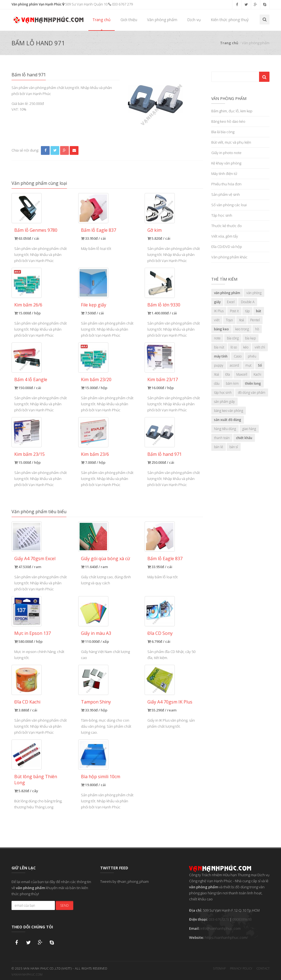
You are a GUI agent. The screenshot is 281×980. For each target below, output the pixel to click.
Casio (238, 356)
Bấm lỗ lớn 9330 (164, 305)
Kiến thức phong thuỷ (230, 20)
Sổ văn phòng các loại (229, 205)
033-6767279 (219, 919)
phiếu (252, 356)
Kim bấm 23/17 (163, 379)
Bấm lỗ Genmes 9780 (36, 230)
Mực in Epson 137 (33, 633)
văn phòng (254, 293)
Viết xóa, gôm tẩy (225, 236)
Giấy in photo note (226, 153)
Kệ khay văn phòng (226, 163)
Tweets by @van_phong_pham (124, 881)
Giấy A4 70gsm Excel (35, 559)
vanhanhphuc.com (27, 973)
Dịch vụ (194, 20)
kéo (246, 347)
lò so (234, 347)
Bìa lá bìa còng (223, 132)
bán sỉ (234, 447)
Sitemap (220, 967)
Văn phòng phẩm (162, 20)
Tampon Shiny (96, 702)
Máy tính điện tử (224, 174)
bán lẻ (219, 447)
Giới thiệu (129, 20)
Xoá (241, 320)
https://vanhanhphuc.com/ (226, 937)
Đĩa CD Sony (160, 633)
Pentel (255, 320)
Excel (231, 302)
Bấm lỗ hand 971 (165, 454)
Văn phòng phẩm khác (229, 257)
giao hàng (249, 429)
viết (217, 320)
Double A (248, 302)
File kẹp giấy (94, 305)
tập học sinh (223, 393)
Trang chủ (102, 20)
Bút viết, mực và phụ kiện (231, 142)
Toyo (229, 320)
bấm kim (232, 383)
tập (247, 311)
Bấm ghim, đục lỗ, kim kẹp (232, 111)
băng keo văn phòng (229, 411)
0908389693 (242, 919)
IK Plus (219, 311)
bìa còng (233, 338)
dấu (217, 383)
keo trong (242, 329)
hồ (257, 329)
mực (248, 365)
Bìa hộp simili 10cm (101, 777)
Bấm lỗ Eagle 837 (99, 230)
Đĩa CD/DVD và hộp (227, 247)
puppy (219, 365)
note (217, 338)
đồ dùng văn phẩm (252, 393)
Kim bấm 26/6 (28, 305)
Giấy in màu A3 (96, 633)
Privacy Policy (241, 967)
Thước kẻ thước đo (227, 226)
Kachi (257, 374)
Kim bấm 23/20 (96, 379)
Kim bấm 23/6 (95, 454)
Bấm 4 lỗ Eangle (31, 379)
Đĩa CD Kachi (27, 702)
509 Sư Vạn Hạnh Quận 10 (85, 4)
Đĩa (228, 374)
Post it (234, 311)
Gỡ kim (154, 230)
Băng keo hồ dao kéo (228, 121)
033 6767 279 (121, 4)
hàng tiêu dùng (225, 429)
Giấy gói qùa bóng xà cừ (106, 559)
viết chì (260, 347)
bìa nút (219, 347)
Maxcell (242, 374)
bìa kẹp (250, 338)
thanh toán (222, 438)
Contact (263, 967)
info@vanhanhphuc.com (220, 928)
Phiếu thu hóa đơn (226, 184)
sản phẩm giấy (224, 402)
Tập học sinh (222, 215)
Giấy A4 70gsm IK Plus (170, 702)
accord (234, 365)
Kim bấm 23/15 (29, 454)
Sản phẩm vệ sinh (226, 194)
